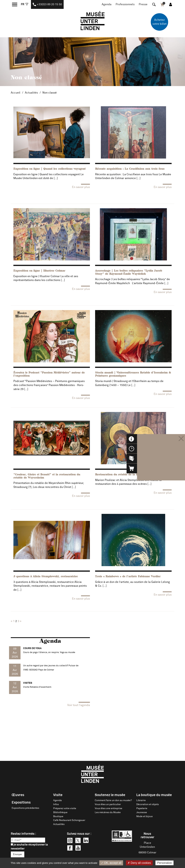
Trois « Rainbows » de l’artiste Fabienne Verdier (128, 577)
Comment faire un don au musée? (113, 800)
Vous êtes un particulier (108, 804)
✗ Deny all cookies (139, 863)
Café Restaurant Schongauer (69, 820)
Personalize (164, 863)
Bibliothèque (60, 812)
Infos (56, 804)
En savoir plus (81, 187)
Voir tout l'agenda (79, 705)
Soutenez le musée (110, 795)
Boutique (58, 816)
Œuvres (18, 795)
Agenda (107, 4)
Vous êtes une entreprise (108, 808)
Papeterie (142, 808)
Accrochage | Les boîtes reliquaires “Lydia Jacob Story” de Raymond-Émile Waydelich (129, 272)
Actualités (31, 93)
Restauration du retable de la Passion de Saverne (129, 475)
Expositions (21, 803)
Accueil (16, 93)
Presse (143, 4)
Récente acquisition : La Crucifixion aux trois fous (130, 169)
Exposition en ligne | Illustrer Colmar (39, 271)
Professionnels (125, 4)
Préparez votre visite (65, 808)
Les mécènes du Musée (108, 812)
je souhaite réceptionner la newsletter (29, 847)
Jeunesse (142, 812)
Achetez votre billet (160, 22)
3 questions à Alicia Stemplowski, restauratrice (46, 577)
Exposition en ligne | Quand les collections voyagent (49, 169)
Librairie (141, 800)
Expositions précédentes (25, 808)
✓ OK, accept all (111, 863)
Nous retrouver (147, 836)
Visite (58, 795)
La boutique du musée (154, 795)
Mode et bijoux (144, 816)
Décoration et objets (148, 804)
